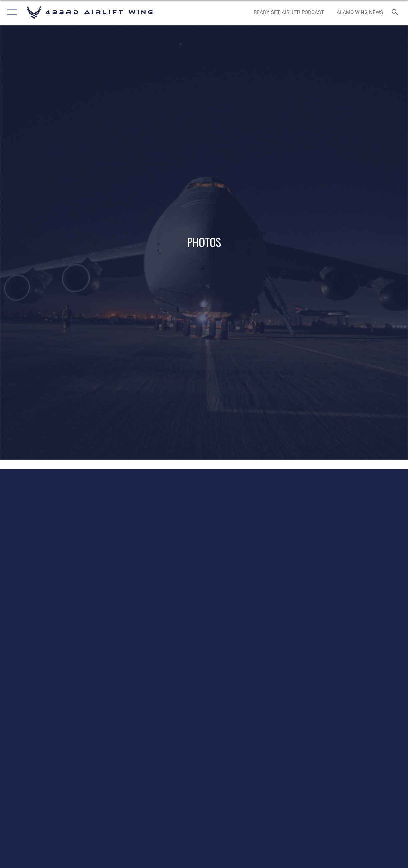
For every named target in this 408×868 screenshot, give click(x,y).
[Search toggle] (396, 13)
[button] (11, 13)
